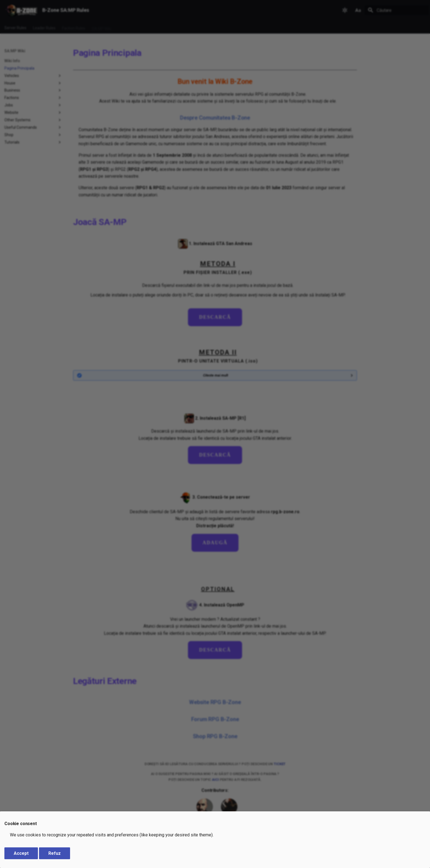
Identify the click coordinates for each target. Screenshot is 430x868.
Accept (21, 853)
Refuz (55, 853)
